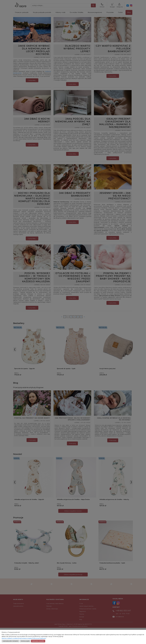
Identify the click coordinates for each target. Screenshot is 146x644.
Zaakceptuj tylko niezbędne (11, 641)
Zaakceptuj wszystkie (38, 641)
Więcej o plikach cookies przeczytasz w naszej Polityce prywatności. (24, 638)
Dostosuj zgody (25, 641)
